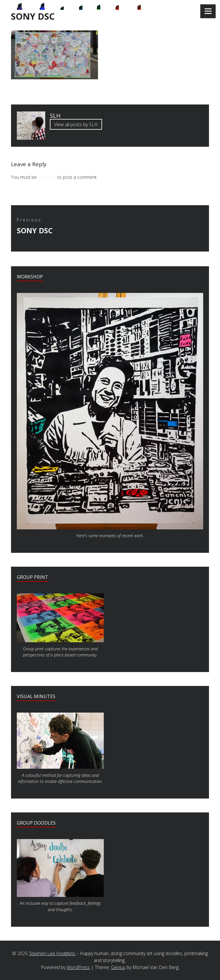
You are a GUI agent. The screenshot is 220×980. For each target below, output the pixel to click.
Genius (118, 967)
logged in (47, 177)
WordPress (78, 967)
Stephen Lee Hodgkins (52, 953)
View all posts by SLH (76, 124)
